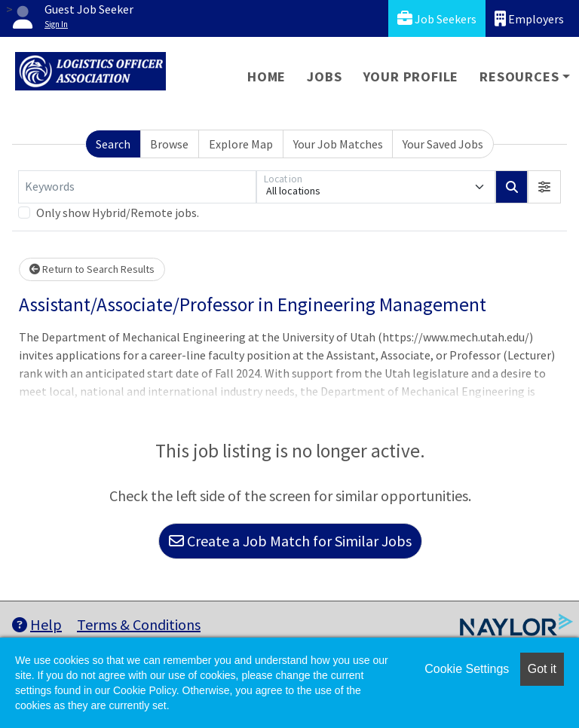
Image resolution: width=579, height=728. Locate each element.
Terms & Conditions (139, 624)
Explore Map (241, 144)
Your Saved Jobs (443, 144)
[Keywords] (137, 187)
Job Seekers (437, 18)
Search (113, 144)
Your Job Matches (338, 144)
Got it (542, 669)
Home (267, 76)
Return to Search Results (92, 269)
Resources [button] (519, 76)
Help (37, 624)
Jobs (324, 76)
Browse (169, 144)
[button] (544, 187)
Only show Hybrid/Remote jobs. (118, 213)
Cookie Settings (467, 669)
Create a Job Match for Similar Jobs (290, 541)
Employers (529, 18)
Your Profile (411, 76)
